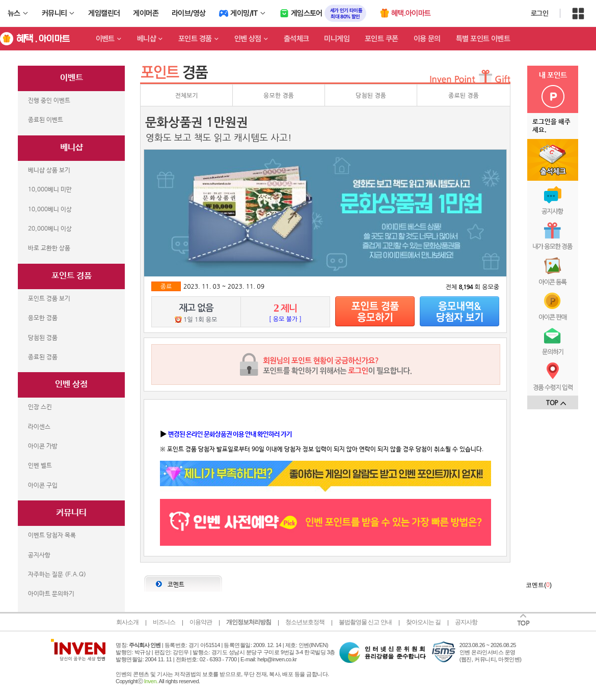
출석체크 (296, 39)
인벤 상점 (248, 39)
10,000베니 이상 (50, 210)
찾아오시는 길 (423, 622)
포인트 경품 (195, 39)
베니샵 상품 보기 (49, 171)
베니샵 (146, 39)
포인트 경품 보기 (49, 299)
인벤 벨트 (40, 466)
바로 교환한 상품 (49, 248)
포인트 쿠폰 (382, 39)
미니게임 (337, 39)
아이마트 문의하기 (51, 594)
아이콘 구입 (43, 486)
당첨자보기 (459, 311)
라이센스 (39, 427)
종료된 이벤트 (46, 120)
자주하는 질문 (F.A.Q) (57, 575)
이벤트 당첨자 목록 (52, 536)
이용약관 (201, 622)
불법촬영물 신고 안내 (365, 622)
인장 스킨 (40, 407)
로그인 (539, 13)
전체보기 (186, 96)
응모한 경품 (43, 318)
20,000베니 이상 (50, 229)
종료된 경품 (43, 357)
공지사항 (39, 555)
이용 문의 (427, 39)
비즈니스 (164, 622)
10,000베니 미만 (50, 190)
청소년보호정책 (305, 622)
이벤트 (105, 39)
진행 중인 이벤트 (49, 101)
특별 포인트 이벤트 (483, 39)
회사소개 (127, 622)
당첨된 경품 (43, 338)
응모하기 (375, 311)
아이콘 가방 (43, 446)
